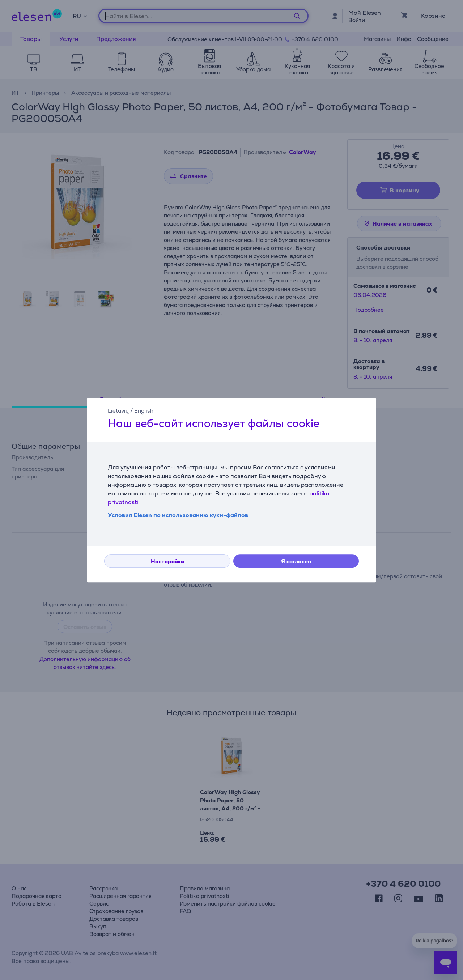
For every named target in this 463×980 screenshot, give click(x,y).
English (144, 411)
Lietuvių (118, 411)
